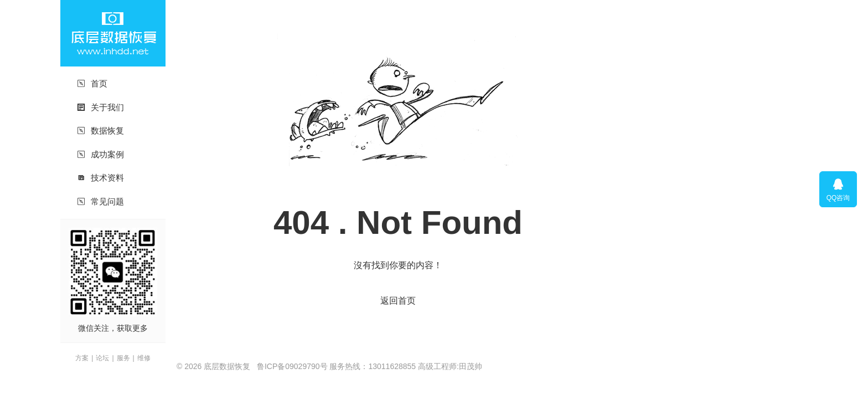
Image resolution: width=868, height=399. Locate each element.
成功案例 (100, 154)
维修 (144, 358)
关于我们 (100, 107)
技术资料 (100, 178)
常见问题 (100, 201)
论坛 (102, 358)
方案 (82, 358)
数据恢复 (100, 131)
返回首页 (398, 301)
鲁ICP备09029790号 (292, 366)
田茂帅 (471, 366)
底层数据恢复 (113, 33)
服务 (123, 358)
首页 (92, 83)
